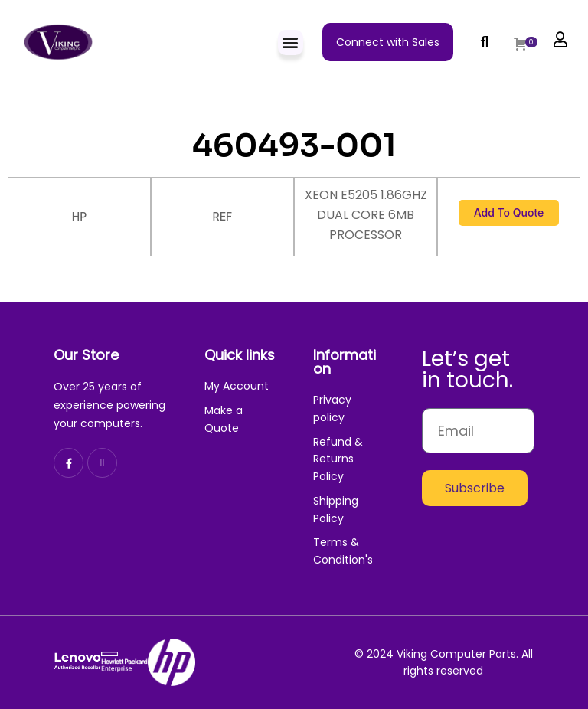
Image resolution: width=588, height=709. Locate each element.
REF (223, 216)
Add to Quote (509, 212)
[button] (291, 42)
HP (79, 216)
